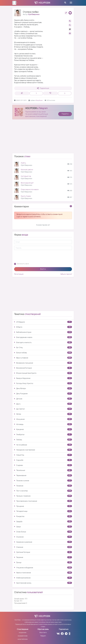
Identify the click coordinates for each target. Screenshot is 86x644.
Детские (43, 399)
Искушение (43, 419)
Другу (43, 404)
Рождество (43, 516)
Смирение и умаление (43, 542)
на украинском (23, 636)
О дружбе (43, 460)
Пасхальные (43, 470)
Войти (43, 269)
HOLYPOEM (31, 108)
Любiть (23, 163)
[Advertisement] (43, 137)
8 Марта (43, 327)
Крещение (43, 429)
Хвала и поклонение (43, 573)
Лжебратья (43, 434)
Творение (43, 557)
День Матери (43, 388)
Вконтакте (43, 632)
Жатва (43, 414)
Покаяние (43, 486)
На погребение (43, 445)
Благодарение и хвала (43, 337)
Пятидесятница (43, 511)
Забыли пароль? (66, 274)
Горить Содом (26, 196)
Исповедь (43, 424)
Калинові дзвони (27, 170)
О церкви (43, 465)
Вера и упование (43, 358)
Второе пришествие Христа (43, 373)
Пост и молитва (43, 491)
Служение (43, 537)
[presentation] (31, 256)
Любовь (43, 440)
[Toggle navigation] (71, 3)
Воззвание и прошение (43, 363)
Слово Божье (43, 532)
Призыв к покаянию (43, 496)
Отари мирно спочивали (30, 189)
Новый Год (43, 455)
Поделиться (43, 88)
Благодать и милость (43, 342)
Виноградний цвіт (27, 183)
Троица (43, 562)
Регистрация (19, 274)
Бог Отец (43, 347)
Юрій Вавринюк (34, 14)
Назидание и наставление (43, 450)
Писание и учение (43, 481)
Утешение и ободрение (43, 568)
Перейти (65, 114)
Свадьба (43, 521)
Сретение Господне (43, 552)
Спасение (43, 547)
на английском (22, 639)
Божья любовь (43, 353)
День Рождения (43, 394)
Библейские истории (43, 332)
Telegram (43, 636)
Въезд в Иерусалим (43, 378)
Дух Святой (43, 409)
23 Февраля (43, 322)
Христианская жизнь (43, 583)
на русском (22, 632)
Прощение (43, 506)
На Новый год (26, 176)
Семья (43, 527)
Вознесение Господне (43, 368)
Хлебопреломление (43, 578)
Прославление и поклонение (43, 501)
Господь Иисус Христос (43, 383)
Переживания (43, 475)
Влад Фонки (39, 100)
